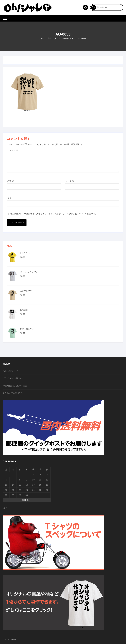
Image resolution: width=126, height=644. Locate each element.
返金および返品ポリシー (14, 393)
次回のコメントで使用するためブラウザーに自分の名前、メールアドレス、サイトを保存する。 (54, 214)
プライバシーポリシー (13, 378)
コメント (13, 150)
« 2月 (5, 508)
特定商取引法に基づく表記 (15, 386)
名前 (11, 181)
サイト (10, 198)
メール (70, 181)
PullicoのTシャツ (10, 371)
